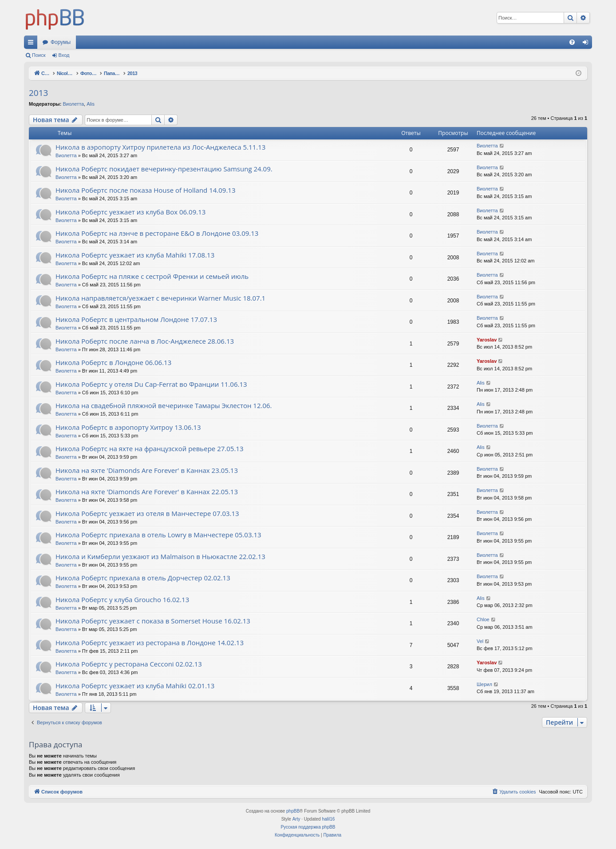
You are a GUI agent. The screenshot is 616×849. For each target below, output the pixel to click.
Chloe (483, 619)
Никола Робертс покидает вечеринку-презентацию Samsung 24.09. (164, 169)
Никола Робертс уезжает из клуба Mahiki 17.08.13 (135, 255)
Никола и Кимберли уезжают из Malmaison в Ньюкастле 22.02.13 (160, 556)
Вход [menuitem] (587, 44)
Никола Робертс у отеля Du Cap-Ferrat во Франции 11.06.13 (151, 384)
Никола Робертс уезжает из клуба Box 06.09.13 (130, 212)
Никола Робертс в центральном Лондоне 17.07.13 (136, 319)
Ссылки (32, 44)
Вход (64, 55)
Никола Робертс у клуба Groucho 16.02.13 (122, 599)
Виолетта (73, 104)
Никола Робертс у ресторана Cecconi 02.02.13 (129, 664)
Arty (296, 819)
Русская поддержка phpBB (308, 827)
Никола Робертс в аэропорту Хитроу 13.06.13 (128, 427)
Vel (480, 641)
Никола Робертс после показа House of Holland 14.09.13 (146, 190)
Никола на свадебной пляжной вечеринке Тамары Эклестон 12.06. (164, 405)
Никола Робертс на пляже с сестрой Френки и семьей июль (152, 276)
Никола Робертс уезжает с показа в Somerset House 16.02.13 (153, 621)
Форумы (61, 42)
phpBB (293, 811)
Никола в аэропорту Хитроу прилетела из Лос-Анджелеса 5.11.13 (160, 147)
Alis (91, 104)
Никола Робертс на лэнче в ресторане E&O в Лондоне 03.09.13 (157, 233)
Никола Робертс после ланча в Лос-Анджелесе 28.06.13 (145, 341)
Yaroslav (487, 340)
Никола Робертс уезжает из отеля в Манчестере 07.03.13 (147, 513)
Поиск (39, 55)
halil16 (328, 819)
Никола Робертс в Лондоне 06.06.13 (113, 362)
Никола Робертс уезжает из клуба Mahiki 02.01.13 (135, 686)
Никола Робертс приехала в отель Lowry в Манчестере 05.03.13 (158, 535)
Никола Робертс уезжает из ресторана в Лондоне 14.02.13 (150, 643)
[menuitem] (572, 42)
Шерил (484, 684)
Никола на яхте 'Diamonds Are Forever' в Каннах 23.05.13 (147, 470)
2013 (38, 93)
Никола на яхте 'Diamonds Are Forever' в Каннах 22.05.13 (147, 492)
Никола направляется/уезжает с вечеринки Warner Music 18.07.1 (160, 298)
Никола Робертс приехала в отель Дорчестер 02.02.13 (143, 578)
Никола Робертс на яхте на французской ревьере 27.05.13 (149, 448)
